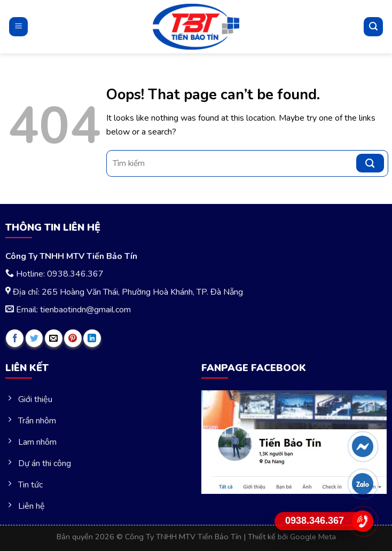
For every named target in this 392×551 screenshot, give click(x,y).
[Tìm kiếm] (373, 27)
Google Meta (313, 537)
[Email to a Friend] (54, 338)
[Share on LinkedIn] (92, 338)
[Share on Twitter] (34, 338)
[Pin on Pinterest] (73, 338)
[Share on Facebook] (15, 338)
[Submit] (370, 163)
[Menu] (18, 26)
